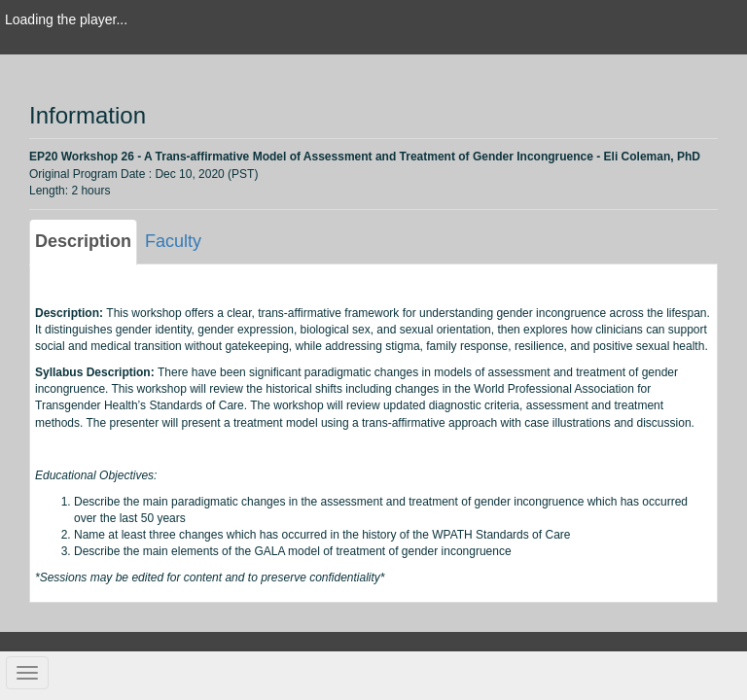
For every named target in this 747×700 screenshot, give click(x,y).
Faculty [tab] (173, 241)
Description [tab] (83, 241)
